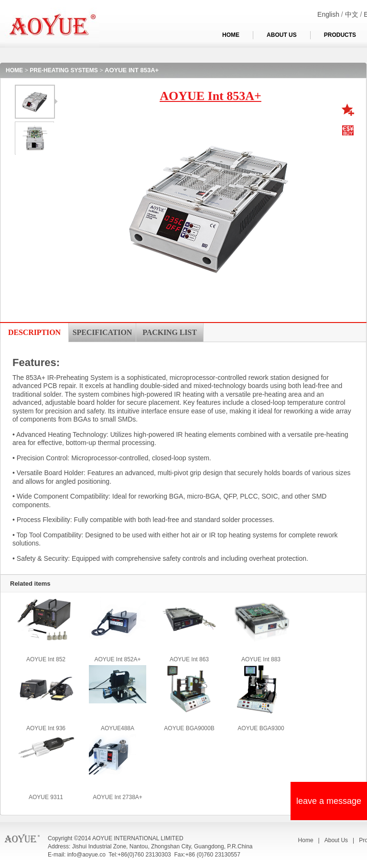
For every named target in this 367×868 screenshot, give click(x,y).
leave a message (329, 801)
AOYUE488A (118, 728)
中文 (352, 14)
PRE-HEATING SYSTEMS (64, 70)
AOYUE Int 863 (189, 659)
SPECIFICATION (102, 332)
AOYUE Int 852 (46, 659)
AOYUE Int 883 (261, 659)
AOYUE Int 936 (46, 728)
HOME (231, 35)
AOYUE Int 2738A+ (118, 797)
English (328, 14)
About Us (336, 840)
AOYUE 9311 (46, 797)
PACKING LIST (169, 332)
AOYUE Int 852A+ (117, 659)
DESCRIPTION (34, 332)
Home (306, 840)
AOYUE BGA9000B (189, 728)
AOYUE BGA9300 (261, 728)
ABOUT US (282, 35)
